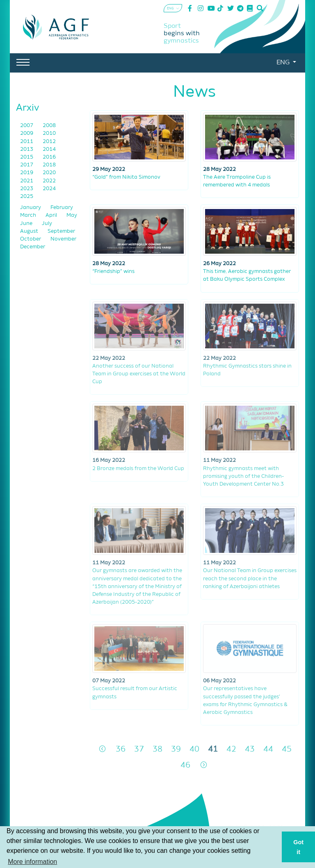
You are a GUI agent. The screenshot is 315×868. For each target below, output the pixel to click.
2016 (49, 157)
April (52, 215)
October (31, 239)
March (29, 215)
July (47, 224)
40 (194, 749)
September (61, 231)
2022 (49, 181)
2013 (27, 149)
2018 (49, 165)
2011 (27, 142)
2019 (27, 173)
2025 (27, 197)
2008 (49, 126)
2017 (27, 165)
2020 (49, 173)
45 (287, 749)
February (62, 208)
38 (157, 749)
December (33, 247)
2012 (49, 142)
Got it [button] (298, 847)
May (72, 215)
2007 (27, 126)
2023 (27, 189)
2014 (49, 149)
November (63, 239)
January (31, 208)
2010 (49, 133)
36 (121, 749)
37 (139, 749)
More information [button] (32, 862)
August (30, 231)
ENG (284, 63)
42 (231, 749)
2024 (49, 189)
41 (213, 749)
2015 (27, 157)
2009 (27, 133)
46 (185, 765)
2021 (27, 181)
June (27, 224)
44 (268, 749)
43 (250, 749)
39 (176, 749)
